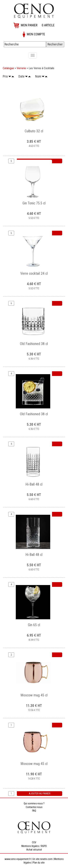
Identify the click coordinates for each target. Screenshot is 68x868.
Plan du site (39, 863)
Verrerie (21, 68)
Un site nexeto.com (42, 859)
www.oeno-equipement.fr (18, 859)
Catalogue (8, 68)
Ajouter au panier (40, 794)
